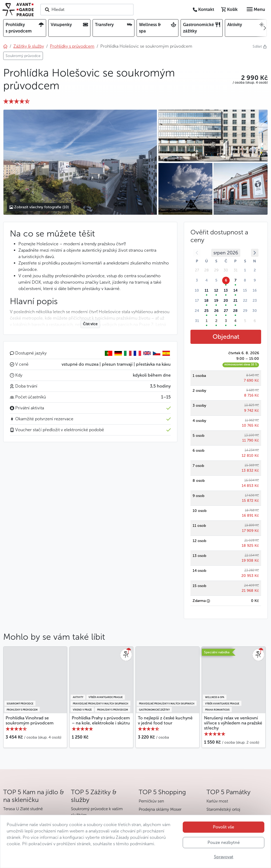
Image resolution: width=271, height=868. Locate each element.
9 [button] (255, 280)
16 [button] (255, 290)
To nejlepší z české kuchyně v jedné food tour (165, 720)
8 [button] (245, 280)
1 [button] (245, 270)
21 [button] (235, 301)
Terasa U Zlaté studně (23, 809)
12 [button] (216, 290)
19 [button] (216, 301)
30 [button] (255, 311)
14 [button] (236, 290)
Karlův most (217, 801)
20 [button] (226, 301)
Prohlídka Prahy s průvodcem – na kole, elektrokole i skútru (101, 720)
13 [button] (226, 290)
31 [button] (197, 321)
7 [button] (236, 280)
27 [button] (226, 311)
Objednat (226, 337)
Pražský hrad (218, 818)
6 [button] (226, 280)
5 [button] (216, 280)
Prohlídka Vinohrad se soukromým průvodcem (30, 720)
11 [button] (206, 290)
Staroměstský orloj (223, 809)
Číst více (90, 324)
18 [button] (206, 301)
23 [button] (255, 301)
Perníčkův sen (151, 801)
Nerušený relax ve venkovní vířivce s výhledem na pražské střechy (233, 723)
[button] (250, 78)
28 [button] (235, 311)
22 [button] (245, 301)
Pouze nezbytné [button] (224, 850)
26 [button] (216, 311)
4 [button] (207, 280)
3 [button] (197, 280)
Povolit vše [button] (224, 834)
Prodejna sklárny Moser (160, 809)
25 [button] (206, 311)
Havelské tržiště (153, 818)
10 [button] (197, 290)
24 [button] (197, 311)
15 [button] (245, 290)
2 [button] (255, 270)
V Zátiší (10, 817)
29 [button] (245, 311)
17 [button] (197, 301)
